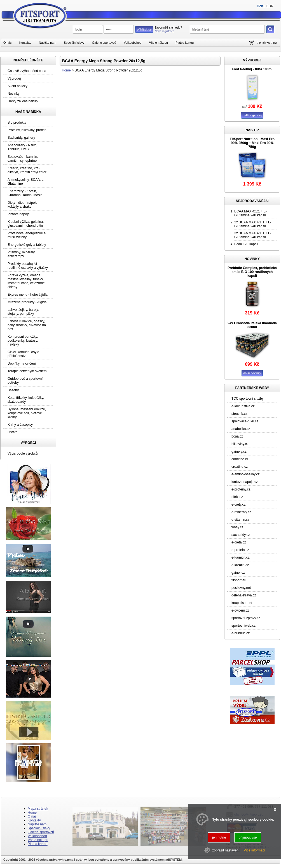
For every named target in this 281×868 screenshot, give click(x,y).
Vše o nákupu (159, 43)
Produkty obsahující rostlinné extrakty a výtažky (28, 266)
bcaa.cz (237, 436)
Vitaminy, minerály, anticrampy (21, 254)
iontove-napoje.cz (245, 482)
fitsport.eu (239, 580)
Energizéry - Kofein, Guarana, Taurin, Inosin (25, 193)
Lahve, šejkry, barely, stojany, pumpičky (23, 312)
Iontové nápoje (19, 214)
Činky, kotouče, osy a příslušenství (23, 354)
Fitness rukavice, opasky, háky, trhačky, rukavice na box (27, 325)
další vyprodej (252, 115)
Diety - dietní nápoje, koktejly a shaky (23, 205)
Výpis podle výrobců (23, 453)
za (268, 43)
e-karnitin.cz (241, 557)
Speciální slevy (74, 43)
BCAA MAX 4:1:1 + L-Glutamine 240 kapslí (250, 213)
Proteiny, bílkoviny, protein (27, 130)
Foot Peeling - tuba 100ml (252, 69)
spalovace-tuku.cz (245, 421)
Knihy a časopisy (20, 425)
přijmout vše (248, 837)
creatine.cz (240, 467)
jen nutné (219, 837)
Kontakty (25, 43)
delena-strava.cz (244, 595)
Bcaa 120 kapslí (246, 244)
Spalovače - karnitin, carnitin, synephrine (23, 159)
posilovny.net (241, 588)
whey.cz (237, 527)
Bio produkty (17, 122)
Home (66, 70)
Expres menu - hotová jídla (28, 295)
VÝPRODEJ (252, 60)
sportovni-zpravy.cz (246, 618)
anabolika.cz (241, 429)
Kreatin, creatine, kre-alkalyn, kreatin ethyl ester (27, 170)
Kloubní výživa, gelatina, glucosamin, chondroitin (26, 224)
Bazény (13, 390)
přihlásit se (144, 29)
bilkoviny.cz (240, 444)
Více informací (255, 850)
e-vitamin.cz (240, 520)
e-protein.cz (240, 550)
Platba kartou (185, 43)
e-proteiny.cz (241, 489)
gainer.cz (238, 573)
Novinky (14, 94)
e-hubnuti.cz (241, 633)
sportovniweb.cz (243, 626)
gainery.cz (239, 452)
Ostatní (13, 432)
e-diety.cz (238, 504)
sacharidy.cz (241, 535)
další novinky (252, 373)
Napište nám (48, 43)
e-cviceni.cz (240, 610)
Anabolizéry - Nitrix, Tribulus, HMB (22, 147)
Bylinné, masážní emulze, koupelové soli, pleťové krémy (27, 413)
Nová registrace (165, 31)
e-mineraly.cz (241, 512)
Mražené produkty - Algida (27, 302)
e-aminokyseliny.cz (245, 474)
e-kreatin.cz (240, 565)
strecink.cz (239, 414)
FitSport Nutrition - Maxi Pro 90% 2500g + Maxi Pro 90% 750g (252, 143)
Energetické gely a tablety (27, 245)
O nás (7, 43)
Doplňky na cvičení (22, 364)
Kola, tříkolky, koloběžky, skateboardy (26, 400)
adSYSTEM (174, 860)
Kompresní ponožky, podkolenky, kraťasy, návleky (23, 341)
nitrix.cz (237, 497)
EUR (270, 6)
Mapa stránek (38, 809)
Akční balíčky (17, 86)
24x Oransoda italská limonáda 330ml (252, 325)
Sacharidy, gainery (21, 138)
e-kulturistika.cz (243, 406)
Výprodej (14, 78)
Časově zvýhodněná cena (27, 71)
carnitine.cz (240, 459)
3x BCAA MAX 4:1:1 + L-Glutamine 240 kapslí (253, 235)
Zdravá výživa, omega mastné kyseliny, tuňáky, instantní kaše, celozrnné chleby (26, 281)
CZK (260, 6)
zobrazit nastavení (226, 850)
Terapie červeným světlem (27, 371)
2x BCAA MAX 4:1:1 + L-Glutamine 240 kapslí (253, 224)
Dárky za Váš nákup (23, 101)
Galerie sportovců (104, 43)
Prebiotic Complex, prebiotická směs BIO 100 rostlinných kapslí (252, 272)
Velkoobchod (133, 43)
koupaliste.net (242, 603)
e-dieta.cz (239, 542)
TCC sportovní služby (248, 399)
